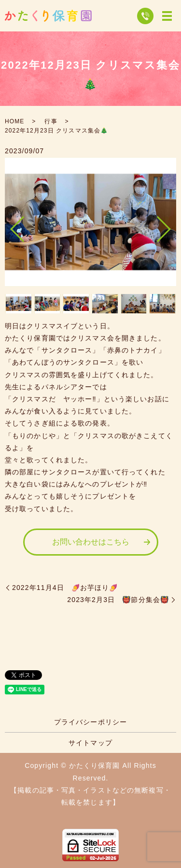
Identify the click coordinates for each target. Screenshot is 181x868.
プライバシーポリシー (90, 722)
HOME (14, 121)
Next (172, 225)
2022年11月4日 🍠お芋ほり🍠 (65, 588)
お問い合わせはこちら (91, 542)
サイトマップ (90, 743)
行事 (51, 121)
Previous (9, 225)
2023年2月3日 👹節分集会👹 (118, 600)
